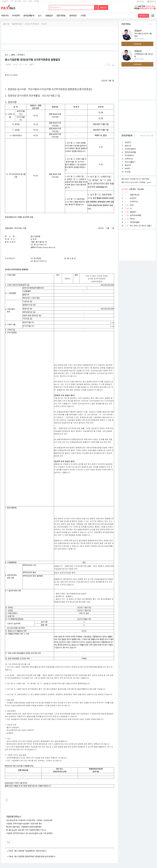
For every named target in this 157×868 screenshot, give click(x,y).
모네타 (25, 1)
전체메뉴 (153, 16)
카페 (12, 1)
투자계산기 (143, 16)
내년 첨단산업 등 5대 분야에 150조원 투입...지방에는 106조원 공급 (29, 820)
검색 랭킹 (125, 189)
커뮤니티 (5, 16)
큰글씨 (109, 65)
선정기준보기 (134, 136)
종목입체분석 (29, 16)
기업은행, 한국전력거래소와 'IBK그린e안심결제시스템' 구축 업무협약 (29, 833)
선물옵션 (49, 16)
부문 (5, 24)
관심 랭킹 (141, 189)
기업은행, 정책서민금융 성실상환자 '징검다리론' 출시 (24, 824)
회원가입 (153, 1)
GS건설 (128, 172)
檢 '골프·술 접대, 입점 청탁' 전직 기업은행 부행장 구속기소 (26, 830)
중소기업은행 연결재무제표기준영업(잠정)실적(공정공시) (35, 856)
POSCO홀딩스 (130, 162)
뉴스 (40, 16)
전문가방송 (61, 16)
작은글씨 (106, 65)
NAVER (127, 168)
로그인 (142, 1)
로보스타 (128, 146)
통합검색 (103, 7)
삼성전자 (128, 142)
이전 (147, 24)
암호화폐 (37, 1)
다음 (153, 24)
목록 (9, 842)
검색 (96, 7)
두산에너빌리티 (130, 149)
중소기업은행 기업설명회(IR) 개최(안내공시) (30, 851)
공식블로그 (5, 1)
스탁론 (83, 16)
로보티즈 (128, 165)
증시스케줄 (18, 1)
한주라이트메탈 (130, 152)
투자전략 (16, 16)
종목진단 (73, 16)
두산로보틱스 (130, 155)
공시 (13, 55)
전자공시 (21, 55)
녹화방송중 (137, 44)
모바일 (30, 1)
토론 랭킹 (133, 189)
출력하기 (113, 65)
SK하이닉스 (129, 159)
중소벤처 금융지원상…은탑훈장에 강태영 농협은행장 (24, 827)
